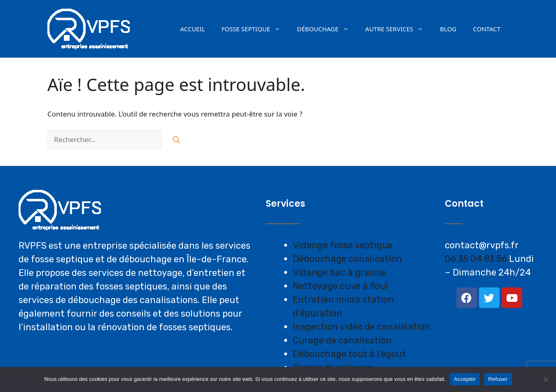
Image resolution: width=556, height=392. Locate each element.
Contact (487, 29)
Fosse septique (255, 29)
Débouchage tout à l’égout (349, 354)
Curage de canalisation (342, 340)
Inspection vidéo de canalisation (362, 327)
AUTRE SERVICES (399, 29)
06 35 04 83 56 (476, 259)
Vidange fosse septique (343, 245)
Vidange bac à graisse (339, 272)
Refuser (498, 379)
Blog (448, 29)
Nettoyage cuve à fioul (340, 286)
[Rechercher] (176, 140)
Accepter (465, 379)
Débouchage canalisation (347, 259)
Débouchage (327, 29)
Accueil (192, 29)
